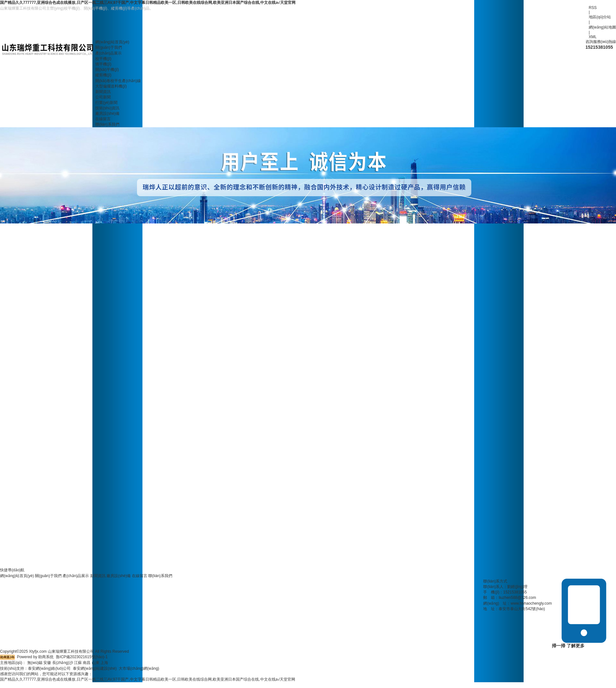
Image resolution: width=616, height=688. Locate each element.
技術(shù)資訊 (107, 108)
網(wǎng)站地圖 (602, 27)
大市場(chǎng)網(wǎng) (139, 668)
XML (593, 37)
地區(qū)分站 (600, 17)
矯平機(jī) (103, 64)
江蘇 (78, 663)
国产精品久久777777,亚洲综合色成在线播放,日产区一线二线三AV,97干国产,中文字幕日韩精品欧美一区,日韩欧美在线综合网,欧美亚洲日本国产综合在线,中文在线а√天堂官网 (148, 3)
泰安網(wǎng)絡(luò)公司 (49, 668)
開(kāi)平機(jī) (107, 70)
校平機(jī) (103, 59)
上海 (104, 663)
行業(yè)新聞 (106, 103)
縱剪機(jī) (103, 75)
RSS (593, 8)
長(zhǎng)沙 (63, 663)
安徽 (47, 663)
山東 (96, 663)
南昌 (87, 663)
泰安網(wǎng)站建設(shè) (95, 668)
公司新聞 (103, 97)
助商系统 (46, 657)
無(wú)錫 (35, 663)
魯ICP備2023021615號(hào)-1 (82, 657)
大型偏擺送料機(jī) (111, 86)
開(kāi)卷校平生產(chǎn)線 (118, 81)
